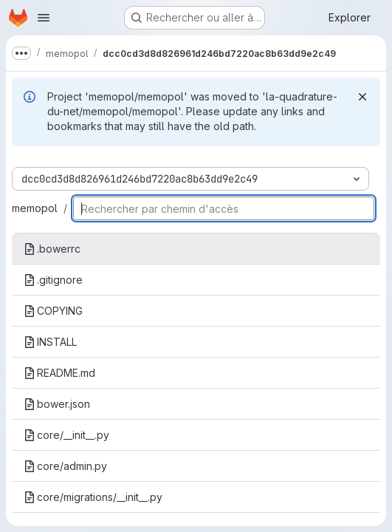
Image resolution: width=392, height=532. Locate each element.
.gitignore (53, 280)
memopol (35, 208)
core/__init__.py (66, 435)
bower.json (57, 404)
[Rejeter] (362, 97)
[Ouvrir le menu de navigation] (44, 18)
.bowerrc (52, 249)
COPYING (53, 311)
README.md (59, 373)
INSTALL (50, 342)
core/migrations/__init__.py (93, 497)
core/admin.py (65, 466)
